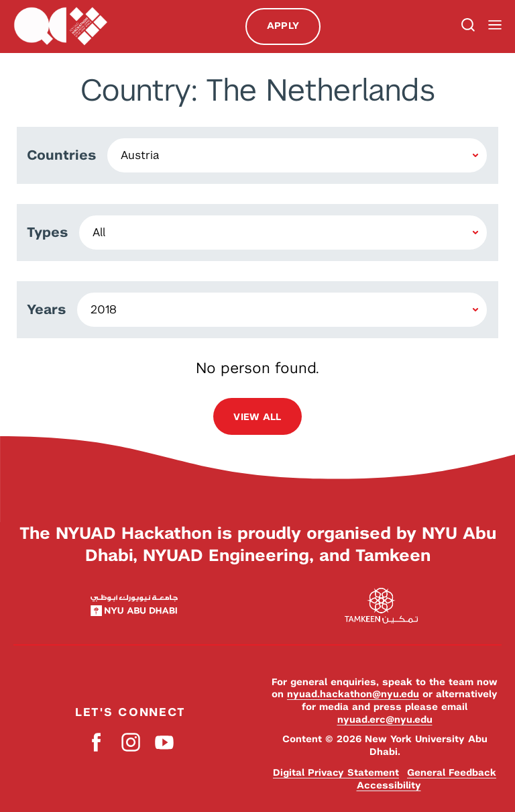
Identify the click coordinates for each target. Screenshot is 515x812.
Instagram (130, 742)
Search (467, 27)
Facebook (97, 742)
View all (257, 417)
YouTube (164, 742)
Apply (283, 26)
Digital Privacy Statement (336, 772)
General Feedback (452, 772)
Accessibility (389, 785)
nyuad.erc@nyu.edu (385, 719)
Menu (495, 25)
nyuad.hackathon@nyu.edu (353, 694)
